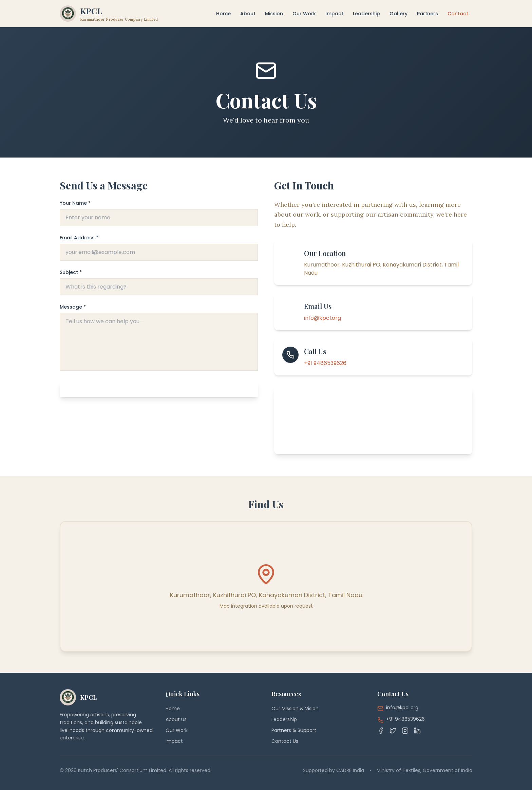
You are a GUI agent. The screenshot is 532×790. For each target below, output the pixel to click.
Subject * (71, 272)
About (248, 14)
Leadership (366, 14)
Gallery (398, 14)
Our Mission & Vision (295, 709)
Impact (334, 14)
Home (223, 14)
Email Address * (79, 238)
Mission (274, 14)
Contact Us (285, 741)
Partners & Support (294, 730)
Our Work (304, 14)
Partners (427, 14)
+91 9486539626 (325, 363)
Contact (458, 14)
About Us (176, 719)
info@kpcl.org (322, 318)
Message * (73, 307)
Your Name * (75, 203)
